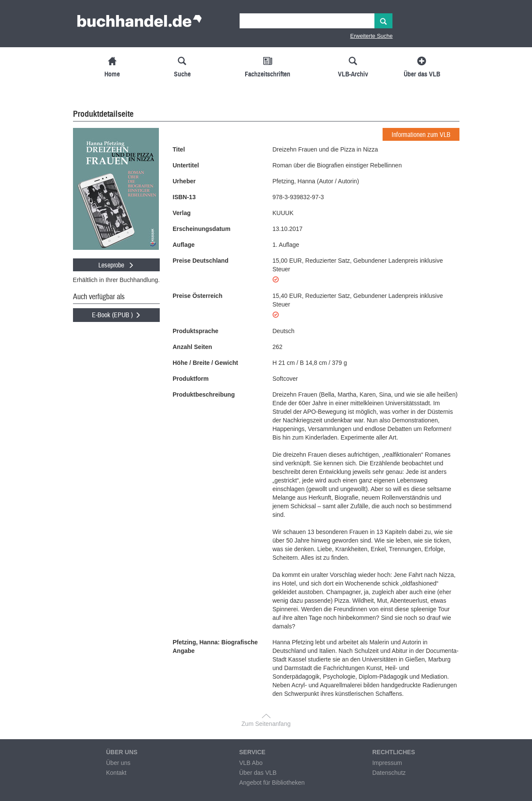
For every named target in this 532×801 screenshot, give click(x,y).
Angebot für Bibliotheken (272, 783)
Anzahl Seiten (192, 347)
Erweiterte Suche (372, 36)
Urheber (184, 181)
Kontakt (116, 773)
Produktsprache (196, 331)
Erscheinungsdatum (202, 229)
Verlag (182, 213)
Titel (179, 149)
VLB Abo (251, 763)
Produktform (191, 379)
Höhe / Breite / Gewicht (205, 363)
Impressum (387, 763)
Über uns (118, 763)
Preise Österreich (198, 296)
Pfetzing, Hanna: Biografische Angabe (215, 646)
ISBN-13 (184, 197)
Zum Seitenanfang (266, 724)
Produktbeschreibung (204, 394)
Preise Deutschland (201, 261)
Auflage (184, 245)
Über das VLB (258, 773)
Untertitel (186, 165)
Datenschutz (389, 773)
